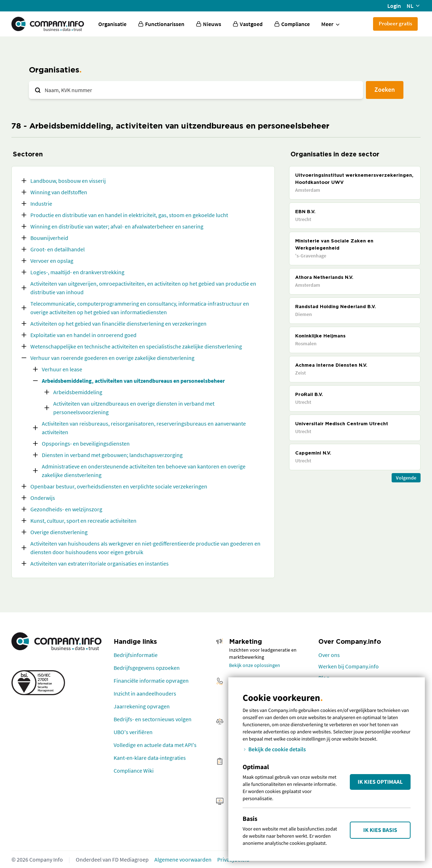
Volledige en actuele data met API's (155, 745)
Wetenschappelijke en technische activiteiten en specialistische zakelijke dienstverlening (136, 346)
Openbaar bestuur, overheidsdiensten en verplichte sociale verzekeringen (119, 486)
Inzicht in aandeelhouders (145, 693)
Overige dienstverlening (59, 532)
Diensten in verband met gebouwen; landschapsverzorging (112, 455)
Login (394, 6)
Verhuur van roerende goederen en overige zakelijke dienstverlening (112, 358)
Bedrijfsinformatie (136, 655)
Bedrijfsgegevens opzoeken (147, 668)
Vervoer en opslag (52, 261)
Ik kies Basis (380, 830)
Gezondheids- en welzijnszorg (66, 509)
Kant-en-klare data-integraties (150, 758)
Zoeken (385, 89)
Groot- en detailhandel (58, 249)
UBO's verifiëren (133, 732)
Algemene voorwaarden (183, 859)
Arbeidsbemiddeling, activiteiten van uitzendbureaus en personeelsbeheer (133, 381)
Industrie (41, 204)
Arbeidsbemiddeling (78, 392)
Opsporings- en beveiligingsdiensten (86, 443)
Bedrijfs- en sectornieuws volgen (153, 719)
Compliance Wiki (134, 771)
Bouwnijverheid (49, 238)
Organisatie (112, 24)
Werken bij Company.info (349, 666)
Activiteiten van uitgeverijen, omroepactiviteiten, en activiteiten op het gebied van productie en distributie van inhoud (143, 288)
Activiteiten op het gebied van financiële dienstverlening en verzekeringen (118, 323)
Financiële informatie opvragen (151, 681)
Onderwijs (43, 498)
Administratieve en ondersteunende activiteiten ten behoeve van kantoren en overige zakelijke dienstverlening (144, 471)
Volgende (406, 478)
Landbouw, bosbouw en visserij (68, 181)
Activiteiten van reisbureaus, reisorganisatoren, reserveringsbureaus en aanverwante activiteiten (144, 428)
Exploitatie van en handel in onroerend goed (83, 335)
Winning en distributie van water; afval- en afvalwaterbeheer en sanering (117, 226)
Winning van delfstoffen (59, 192)
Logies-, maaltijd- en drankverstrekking (77, 272)
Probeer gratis (395, 23)
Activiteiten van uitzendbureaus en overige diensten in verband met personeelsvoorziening (134, 408)
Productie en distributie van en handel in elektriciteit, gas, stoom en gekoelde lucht (129, 215)
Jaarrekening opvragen (142, 706)
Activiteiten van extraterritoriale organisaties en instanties (100, 563)
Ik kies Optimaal (380, 782)
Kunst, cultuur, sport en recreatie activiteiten (83, 521)
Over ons (329, 655)
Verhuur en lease (62, 369)
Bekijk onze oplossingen (255, 665)
